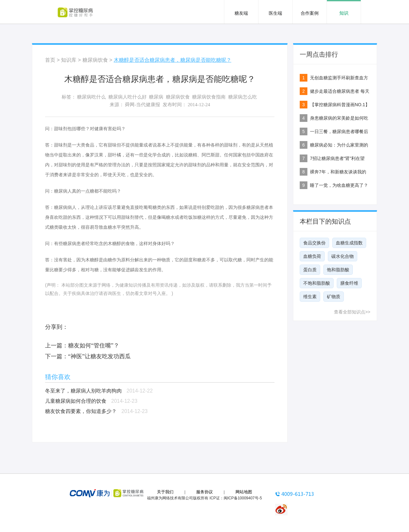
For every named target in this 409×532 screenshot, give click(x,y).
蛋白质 (310, 270)
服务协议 (204, 492)
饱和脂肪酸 (338, 270)
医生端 (275, 13)
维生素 (310, 297)
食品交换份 (314, 243)
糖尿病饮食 (95, 60)
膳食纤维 (349, 283)
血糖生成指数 (349, 243)
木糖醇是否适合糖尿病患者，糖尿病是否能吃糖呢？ (173, 60)
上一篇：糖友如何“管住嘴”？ (82, 345)
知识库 (69, 60)
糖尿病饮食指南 (209, 97)
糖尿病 (156, 97)
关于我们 (165, 492)
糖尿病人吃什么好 (127, 97)
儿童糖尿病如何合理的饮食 (76, 401)
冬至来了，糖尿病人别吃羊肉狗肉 (83, 391)
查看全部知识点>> (352, 312)
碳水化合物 (343, 256)
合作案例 (310, 13)
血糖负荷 (312, 256)
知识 (344, 13)
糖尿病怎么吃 (243, 97)
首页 (50, 60)
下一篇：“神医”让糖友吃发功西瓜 (88, 356)
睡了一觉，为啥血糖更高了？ (339, 185)
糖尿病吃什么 (91, 97)
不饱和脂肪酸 (317, 283)
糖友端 (241, 13)
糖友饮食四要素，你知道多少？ (81, 411)
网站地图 (244, 492)
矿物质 (334, 297)
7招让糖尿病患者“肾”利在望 (337, 158)
